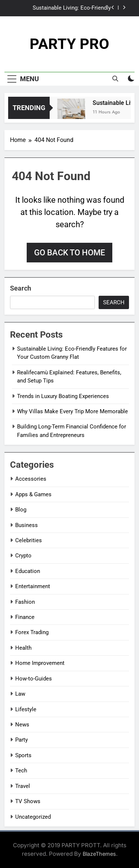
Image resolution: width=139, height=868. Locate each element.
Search (21, 288)
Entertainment (33, 586)
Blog (21, 510)
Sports (23, 755)
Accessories (31, 479)
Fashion (25, 602)
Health (23, 648)
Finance (25, 617)
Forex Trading (32, 632)
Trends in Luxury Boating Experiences (63, 396)
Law (20, 694)
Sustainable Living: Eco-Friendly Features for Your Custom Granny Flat (64, 8)
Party (21, 740)
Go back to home (69, 253)
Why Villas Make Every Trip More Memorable (72, 411)
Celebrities (29, 540)
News (22, 725)
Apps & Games (33, 494)
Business (27, 525)
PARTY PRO (69, 44)
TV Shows (28, 801)
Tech (21, 771)
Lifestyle (26, 709)
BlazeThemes (99, 854)
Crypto (23, 556)
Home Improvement (40, 663)
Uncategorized (33, 817)
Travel (23, 786)
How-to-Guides (34, 679)
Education (28, 571)
